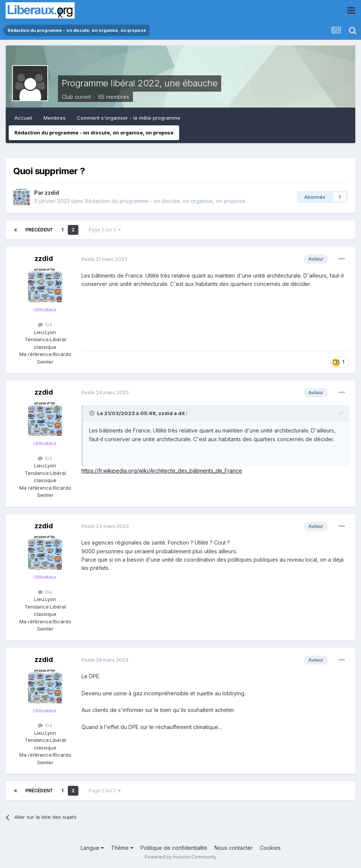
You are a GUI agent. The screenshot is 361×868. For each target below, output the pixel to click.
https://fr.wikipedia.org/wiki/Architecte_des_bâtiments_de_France (162, 471)
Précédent (39, 230)
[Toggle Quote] (92, 413)
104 (45, 325)
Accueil (23, 118)
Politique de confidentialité (174, 848)
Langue (92, 848)
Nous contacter (234, 848)
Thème (122, 848)
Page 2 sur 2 (105, 230)
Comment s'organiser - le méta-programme (129, 118)
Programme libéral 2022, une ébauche (140, 83)
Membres (55, 118)
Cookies (270, 848)
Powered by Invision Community (181, 857)
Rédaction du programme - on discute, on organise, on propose (94, 133)
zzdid (52, 193)
